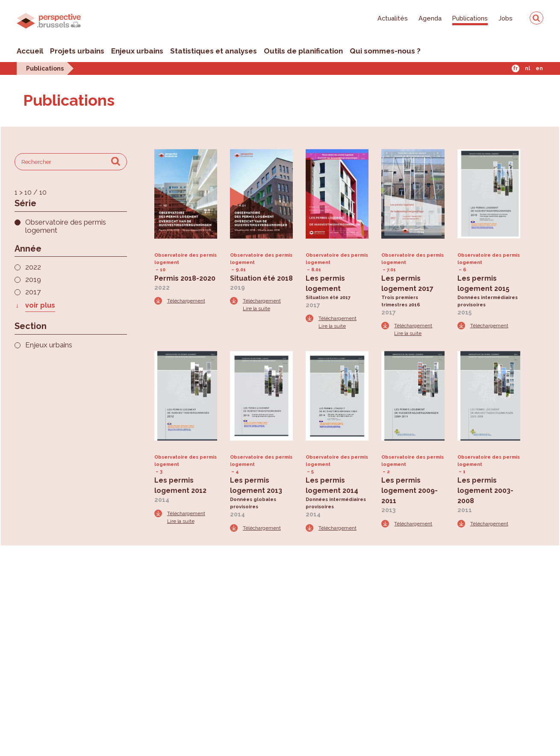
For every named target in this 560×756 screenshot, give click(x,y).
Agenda (430, 18)
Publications (470, 18)
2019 (33, 280)
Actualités (393, 18)
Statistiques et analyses (214, 51)
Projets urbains (77, 51)
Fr (515, 68)
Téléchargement (186, 301)
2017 (33, 292)
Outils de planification (303, 51)
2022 (33, 267)
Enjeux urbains (137, 51)
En (539, 68)
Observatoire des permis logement (66, 226)
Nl (528, 68)
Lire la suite (256, 308)
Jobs (505, 18)
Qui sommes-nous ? (385, 51)
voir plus (40, 305)
